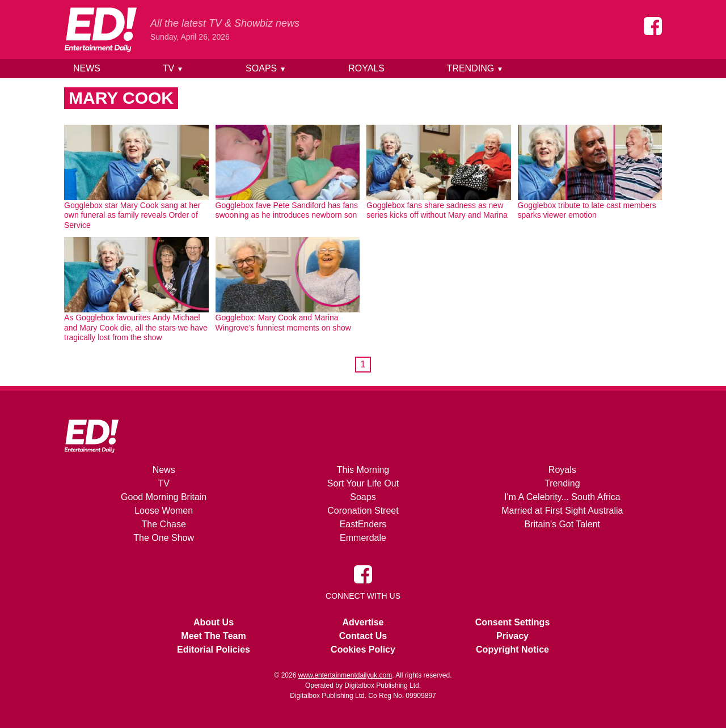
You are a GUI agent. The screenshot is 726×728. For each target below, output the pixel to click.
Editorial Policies (214, 649)
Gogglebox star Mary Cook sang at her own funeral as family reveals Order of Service (132, 215)
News (87, 68)
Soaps (266, 68)
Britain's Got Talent (563, 524)
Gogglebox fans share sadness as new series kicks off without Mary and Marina (437, 210)
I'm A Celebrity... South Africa (562, 497)
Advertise (363, 622)
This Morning (363, 470)
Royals (366, 68)
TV (173, 68)
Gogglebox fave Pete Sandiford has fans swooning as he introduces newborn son (287, 210)
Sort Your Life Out (363, 483)
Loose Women (164, 511)
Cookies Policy (363, 649)
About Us (214, 622)
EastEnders (363, 524)
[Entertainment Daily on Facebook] (653, 26)
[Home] (100, 29)
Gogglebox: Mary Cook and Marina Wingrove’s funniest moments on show (283, 323)
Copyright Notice (512, 649)
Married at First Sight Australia (562, 511)
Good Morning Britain (164, 497)
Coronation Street (363, 511)
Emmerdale (363, 538)
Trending (475, 68)
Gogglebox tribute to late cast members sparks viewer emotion (587, 210)
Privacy (512, 636)
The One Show (164, 538)
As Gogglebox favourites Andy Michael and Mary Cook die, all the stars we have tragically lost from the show (136, 327)
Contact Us (363, 636)
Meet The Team (213, 636)
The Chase (164, 524)
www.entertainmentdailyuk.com (345, 675)
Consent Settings (513, 622)
